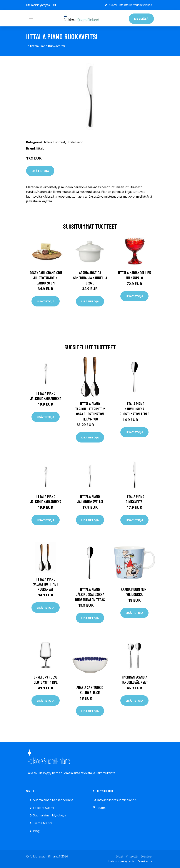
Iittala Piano (75, 142)
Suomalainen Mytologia (50, 815)
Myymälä (141, 19)
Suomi (113, 5)
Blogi (37, 831)
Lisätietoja (40, 171)
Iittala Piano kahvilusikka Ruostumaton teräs (134, 409)
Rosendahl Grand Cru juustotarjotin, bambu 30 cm (46, 278)
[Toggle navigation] (31, 18)
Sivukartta (145, 861)
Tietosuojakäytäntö (121, 861)
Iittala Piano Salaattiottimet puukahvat (46, 584)
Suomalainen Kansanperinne (53, 800)
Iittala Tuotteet (55, 142)
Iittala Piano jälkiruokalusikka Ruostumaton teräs (90, 594)
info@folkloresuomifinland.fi (136, 5)
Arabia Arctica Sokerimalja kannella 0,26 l (90, 278)
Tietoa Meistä (43, 823)
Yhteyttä (132, 856)
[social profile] (55, 5)
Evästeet (146, 856)
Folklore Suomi (44, 808)
